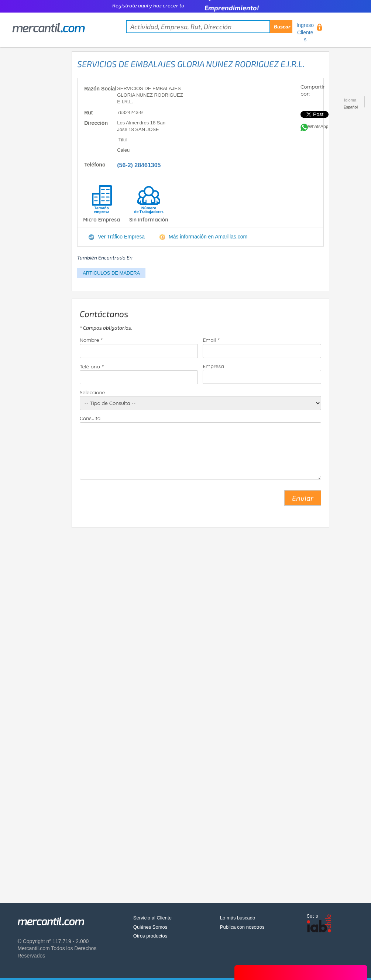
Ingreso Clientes (305, 32)
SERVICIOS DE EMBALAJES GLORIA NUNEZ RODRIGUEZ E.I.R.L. (191, 64)
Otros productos (150, 936)
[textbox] (209, 27)
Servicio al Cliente (152, 918)
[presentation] (136, 501)
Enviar (303, 498)
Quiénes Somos (150, 927)
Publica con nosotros (242, 927)
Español (351, 107)
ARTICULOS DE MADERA (111, 273)
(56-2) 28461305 (139, 165)
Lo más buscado (238, 918)
